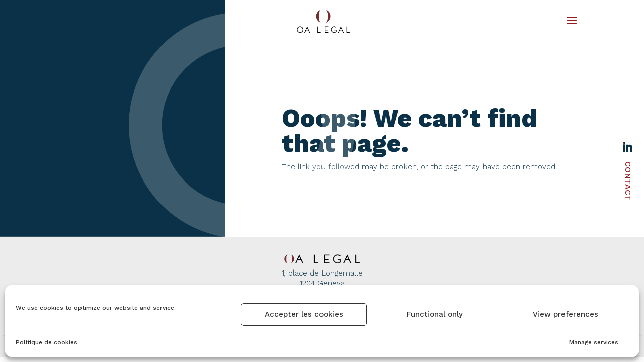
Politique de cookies (47, 342)
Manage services (594, 342)
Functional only (435, 314)
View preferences (566, 314)
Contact (628, 181)
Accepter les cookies (304, 314)
